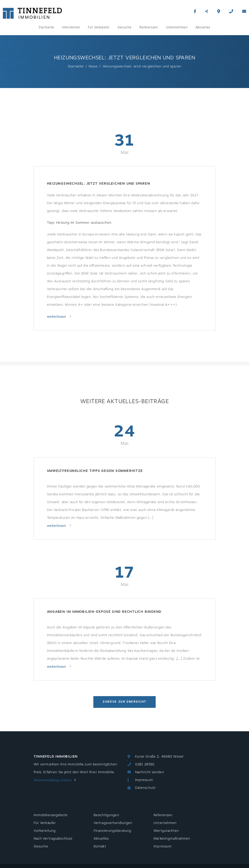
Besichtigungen (106, 815)
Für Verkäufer (99, 27)
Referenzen (149, 27)
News (93, 66)
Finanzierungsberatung (113, 831)
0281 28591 (145, 764)
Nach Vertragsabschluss (53, 839)
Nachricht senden (150, 772)
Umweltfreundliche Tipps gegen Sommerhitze (95, 471)
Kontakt (100, 846)
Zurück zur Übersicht (124, 702)
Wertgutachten (166, 831)
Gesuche (125, 27)
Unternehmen (177, 27)
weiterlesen (57, 317)
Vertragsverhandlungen (113, 823)
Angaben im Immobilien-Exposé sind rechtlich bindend (104, 612)
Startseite (46, 27)
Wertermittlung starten (53, 780)
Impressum (144, 780)
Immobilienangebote (51, 815)
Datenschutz (145, 788)
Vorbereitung (45, 831)
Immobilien (71, 27)
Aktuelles (203, 27)
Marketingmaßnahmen (172, 839)
